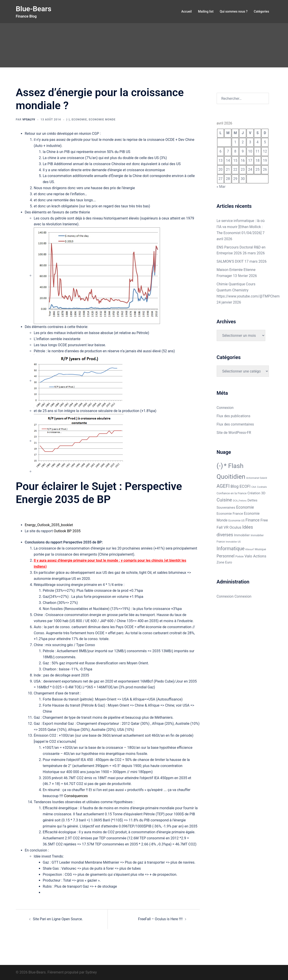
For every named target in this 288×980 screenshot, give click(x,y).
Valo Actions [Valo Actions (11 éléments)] (255, 556)
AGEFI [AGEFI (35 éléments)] (223, 486)
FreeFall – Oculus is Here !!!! (160, 919)
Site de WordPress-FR (234, 433)
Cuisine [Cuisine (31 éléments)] (224, 500)
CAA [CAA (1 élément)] (254, 487)
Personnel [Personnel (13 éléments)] (226, 556)
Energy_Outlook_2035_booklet (49, 525)
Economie (79, 120)
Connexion (225, 408)
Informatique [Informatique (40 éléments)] (231, 549)
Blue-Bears (34, 9)
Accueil (187, 11)
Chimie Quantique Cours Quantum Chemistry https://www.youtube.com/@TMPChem (248, 290)
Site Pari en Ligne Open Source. (58, 919)
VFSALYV (29, 120)
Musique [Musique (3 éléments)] (260, 549)
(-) (68, 120)
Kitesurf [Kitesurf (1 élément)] (250, 549)
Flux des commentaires (235, 424)
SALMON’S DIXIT (230, 261)
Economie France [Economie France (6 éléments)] (230, 514)
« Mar (221, 187)
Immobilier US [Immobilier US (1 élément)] (233, 542)
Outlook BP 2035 (67, 531)
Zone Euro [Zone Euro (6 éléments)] (224, 562)
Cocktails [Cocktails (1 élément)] (262, 487)
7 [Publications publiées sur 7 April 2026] (228, 151)
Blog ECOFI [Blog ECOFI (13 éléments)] (240, 486)
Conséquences (76, 796)
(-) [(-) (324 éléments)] (220, 466)
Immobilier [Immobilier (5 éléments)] (242, 535)
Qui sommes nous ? (234, 11)
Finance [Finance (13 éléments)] (252, 520)
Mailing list (206, 11)
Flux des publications (234, 416)
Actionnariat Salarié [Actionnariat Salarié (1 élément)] (257, 478)
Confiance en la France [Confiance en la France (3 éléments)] (232, 493)
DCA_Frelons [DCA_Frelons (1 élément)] (240, 501)
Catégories (261, 11)
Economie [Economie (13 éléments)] (245, 507)
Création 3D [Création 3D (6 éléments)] (256, 493)
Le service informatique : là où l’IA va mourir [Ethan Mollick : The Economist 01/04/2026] (241, 227)
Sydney (91, 972)
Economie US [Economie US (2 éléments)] (236, 521)
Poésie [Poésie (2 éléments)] (240, 557)
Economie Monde (102, 120)
